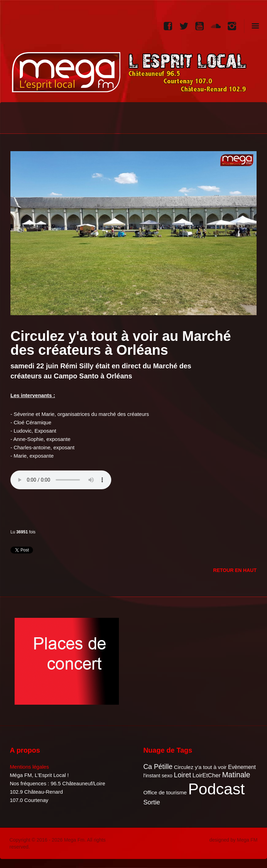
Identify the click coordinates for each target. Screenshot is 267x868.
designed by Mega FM (233, 840)
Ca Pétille (158, 767)
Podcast (216, 789)
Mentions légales (29, 767)
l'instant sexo (158, 776)
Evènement (242, 767)
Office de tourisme (165, 792)
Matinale (236, 775)
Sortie (152, 802)
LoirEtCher (207, 775)
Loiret (182, 775)
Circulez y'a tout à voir (200, 767)
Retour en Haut (235, 570)
